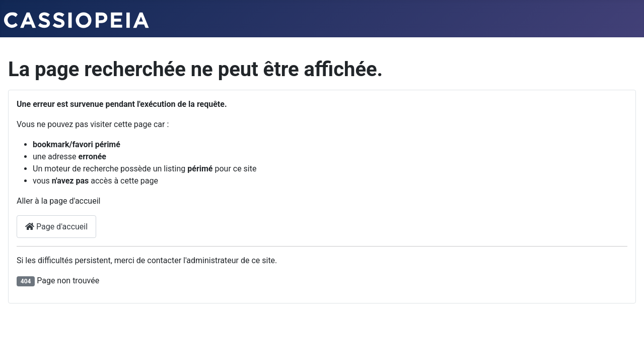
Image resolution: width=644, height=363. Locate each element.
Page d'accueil (56, 227)
